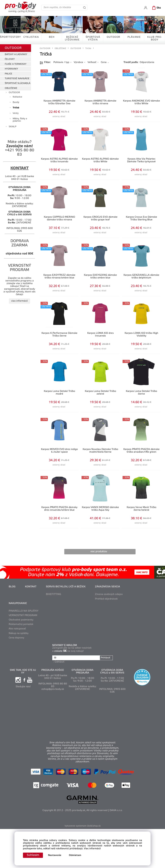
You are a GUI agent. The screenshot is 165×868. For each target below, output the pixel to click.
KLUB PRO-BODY (155, 38)
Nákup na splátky (19, 633)
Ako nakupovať (17, 629)
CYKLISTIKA (31, 37)
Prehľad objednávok (106, 599)
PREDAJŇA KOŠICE (53, 670)
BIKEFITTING (54, 594)
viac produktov (99, 552)
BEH (52, 37)
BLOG (12, 587)
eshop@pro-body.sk (53, 689)
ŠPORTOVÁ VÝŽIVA (93, 38)
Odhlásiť (59, 662)
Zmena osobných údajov (109, 594)
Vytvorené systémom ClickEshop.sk (83, 826)
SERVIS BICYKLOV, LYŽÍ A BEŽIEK (66, 587)
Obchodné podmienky (21, 620)
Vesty (16, 113)
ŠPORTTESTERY (10, 37)
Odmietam (75, 855)
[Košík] (156, 8)
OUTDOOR (113, 37)
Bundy (16, 102)
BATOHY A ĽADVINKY (16, 54)
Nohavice (17, 97)
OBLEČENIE (11, 88)
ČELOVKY (10, 59)
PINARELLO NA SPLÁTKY (24, 611)
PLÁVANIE (134, 37)
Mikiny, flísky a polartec (20, 120)
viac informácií (19, 301)
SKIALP (13, 127)
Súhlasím (33, 855)
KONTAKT (31, 587)
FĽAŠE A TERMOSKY (16, 64)
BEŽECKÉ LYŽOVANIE (72, 38)
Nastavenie (55, 855)
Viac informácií (92, 849)
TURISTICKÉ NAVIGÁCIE (17, 79)
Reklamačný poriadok (21, 624)
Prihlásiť (105, 658)
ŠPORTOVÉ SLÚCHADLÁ (17, 83)
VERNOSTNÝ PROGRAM (23, 615)
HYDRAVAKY (11, 69)
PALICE (8, 74)
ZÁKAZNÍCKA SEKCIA (108, 587)
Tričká (16, 108)
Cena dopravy (16, 638)
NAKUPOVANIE (18, 603)
